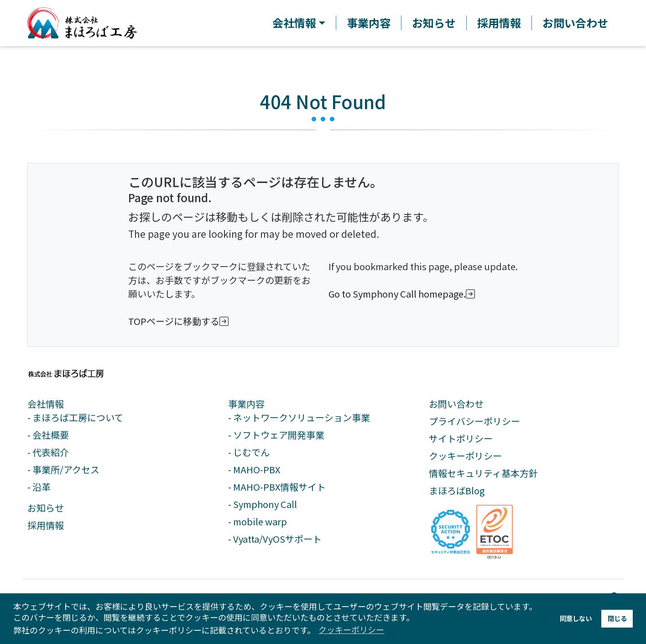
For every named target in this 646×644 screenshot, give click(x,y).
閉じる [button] (617, 618)
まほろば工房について (78, 417)
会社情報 (46, 404)
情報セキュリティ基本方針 (483, 473)
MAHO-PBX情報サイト (279, 487)
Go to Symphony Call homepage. (404, 294)
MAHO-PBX (257, 469)
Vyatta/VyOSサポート (277, 539)
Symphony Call (265, 504)
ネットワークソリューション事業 (302, 417)
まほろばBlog (457, 490)
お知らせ (434, 23)
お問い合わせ (575, 23)
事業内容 (369, 23)
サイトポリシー (461, 438)
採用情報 (499, 23)
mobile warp (260, 521)
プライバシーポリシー (474, 421)
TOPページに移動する (180, 321)
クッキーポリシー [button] (351, 629)
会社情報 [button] (294, 23)
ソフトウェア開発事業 (279, 435)
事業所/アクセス (66, 469)
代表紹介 (51, 452)
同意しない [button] (576, 618)
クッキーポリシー (465, 456)
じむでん (251, 452)
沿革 (42, 487)
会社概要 (51, 435)
